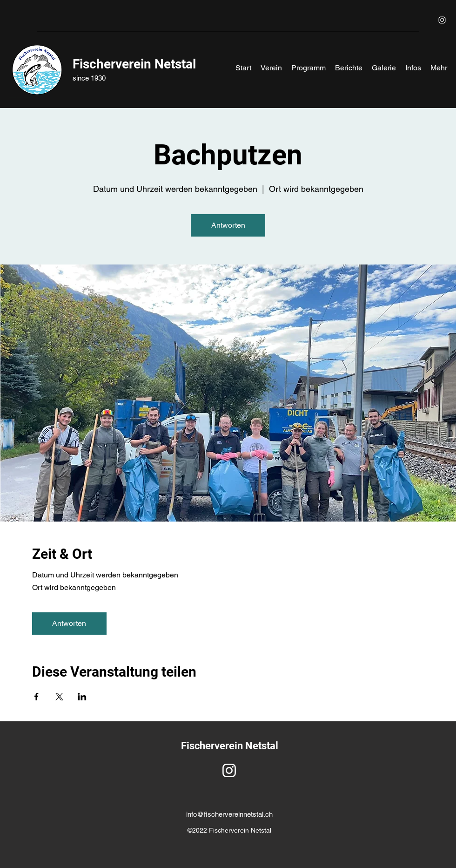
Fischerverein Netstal (134, 64)
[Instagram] (442, 20)
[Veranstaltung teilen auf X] (59, 697)
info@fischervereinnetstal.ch (229, 814)
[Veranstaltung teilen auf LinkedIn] (82, 697)
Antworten (228, 225)
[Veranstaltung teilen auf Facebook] (37, 697)
